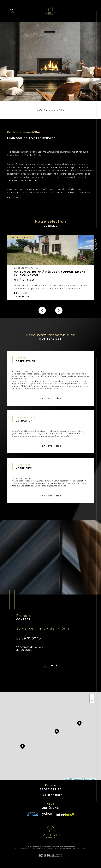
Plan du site (19, 848)
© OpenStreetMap (88, 779)
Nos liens (63, 848)
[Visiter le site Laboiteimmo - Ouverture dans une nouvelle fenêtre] (50, 859)
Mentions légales (32, 848)
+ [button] (92, 696)
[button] (59, 310)
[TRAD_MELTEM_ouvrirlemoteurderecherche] (12, 11)
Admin (56, 848)
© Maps (76, 779)
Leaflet (67, 779)
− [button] (92, 701)
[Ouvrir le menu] (90, 11)
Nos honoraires (46, 848)
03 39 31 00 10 (28, 638)
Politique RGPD (74, 848)
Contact (96, 245)
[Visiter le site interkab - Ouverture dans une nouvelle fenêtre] (32, 814)
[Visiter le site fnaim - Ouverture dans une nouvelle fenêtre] (65, 815)
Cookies (84, 848)
